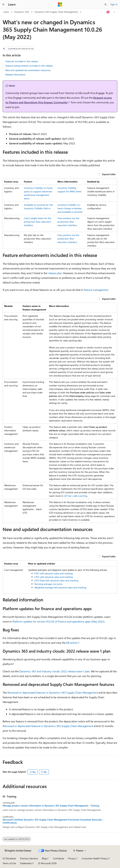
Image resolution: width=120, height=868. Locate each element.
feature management (96, 290)
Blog (44, 858)
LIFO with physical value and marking (54, 577)
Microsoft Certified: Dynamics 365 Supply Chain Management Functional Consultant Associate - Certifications (53, 821)
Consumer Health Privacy (95, 858)
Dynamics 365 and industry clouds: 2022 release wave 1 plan (55, 671)
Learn (6, 12)
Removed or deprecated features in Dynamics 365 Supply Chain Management (53, 692)
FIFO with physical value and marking (54, 573)
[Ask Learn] (108, 12)
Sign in (114, 4)
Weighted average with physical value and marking (60, 587)
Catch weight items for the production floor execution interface (38, 222)
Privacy (72, 858)
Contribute (58, 858)
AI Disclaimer (9, 858)
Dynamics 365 (22, 12)
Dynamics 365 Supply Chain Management (56, 12)
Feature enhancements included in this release (29, 66)
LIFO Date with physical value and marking (56, 580)
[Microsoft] (60, 5)
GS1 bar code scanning (76, 496)
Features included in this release (22, 61)
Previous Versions (29, 858)
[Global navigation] (3, 5)
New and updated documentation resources (28, 70)
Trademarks (26, 863)
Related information (15, 75)
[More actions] (114, 12)
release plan (55, 273)
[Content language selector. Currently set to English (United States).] (18, 851)
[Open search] (106, 5)
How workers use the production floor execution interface (68, 222)
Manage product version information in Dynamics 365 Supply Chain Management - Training (51, 806)
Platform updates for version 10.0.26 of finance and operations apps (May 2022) (58, 621)
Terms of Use (9, 863)
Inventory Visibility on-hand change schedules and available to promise (70, 208)
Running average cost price (48, 584)
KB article (72, 643)
